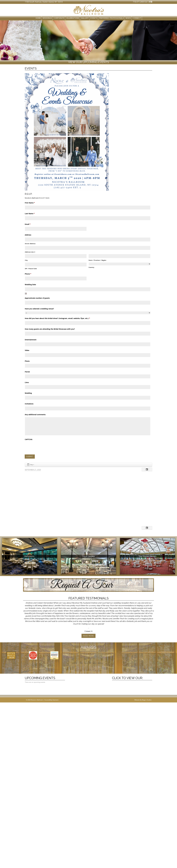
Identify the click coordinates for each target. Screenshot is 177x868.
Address (28, 235)
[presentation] (42, 446)
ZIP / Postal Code (31, 269)
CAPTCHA (29, 439)
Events (94, 18)
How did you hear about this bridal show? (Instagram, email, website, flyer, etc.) (57, 318)
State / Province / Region (97, 260)
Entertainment (31, 340)
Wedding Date (30, 285)
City (26, 260)
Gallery (85, 18)
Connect (137, 18)
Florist (27, 372)
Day (30, 465)
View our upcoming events (89, 62)
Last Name (30, 214)
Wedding (28, 393)
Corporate (59, 18)
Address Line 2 (30, 252)
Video (27, 350)
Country (91, 267)
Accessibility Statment (51, 729)
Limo (27, 382)
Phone (28, 274)
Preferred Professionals (112, 18)
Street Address (30, 244)
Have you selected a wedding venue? (39, 309)
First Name (30, 203)
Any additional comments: (35, 415)
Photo (27, 361)
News (128, 18)
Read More (88, 636)
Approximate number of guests (37, 298)
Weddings (47, 18)
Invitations (29, 404)
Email (28, 224)
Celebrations (73, 18)
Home (38, 18)
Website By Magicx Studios (143, 729)
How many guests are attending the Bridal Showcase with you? (50, 329)
